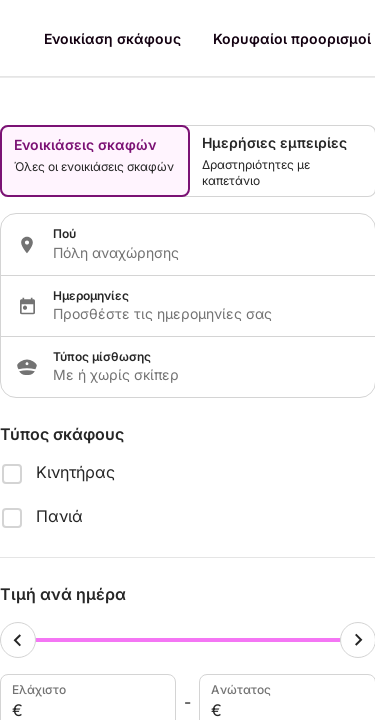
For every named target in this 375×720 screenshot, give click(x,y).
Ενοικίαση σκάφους (112, 38)
